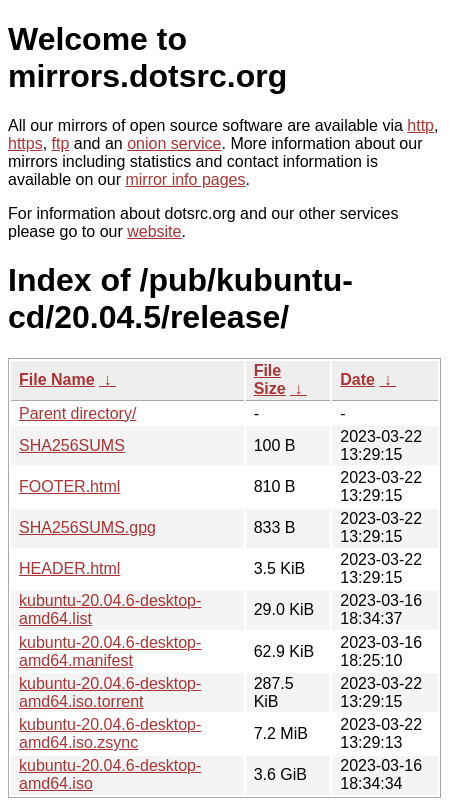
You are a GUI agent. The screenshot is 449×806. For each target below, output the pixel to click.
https (25, 143)
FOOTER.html (69, 486)
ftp (61, 143)
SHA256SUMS (72, 445)
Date (357, 379)
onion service (174, 143)
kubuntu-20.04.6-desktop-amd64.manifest (110, 651)
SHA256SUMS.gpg (87, 527)
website (154, 231)
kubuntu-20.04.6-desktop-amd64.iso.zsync (110, 733)
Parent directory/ (77, 413)
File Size (270, 379)
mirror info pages (185, 179)
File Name (57, 379)
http (420, 125)
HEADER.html (69, 568)
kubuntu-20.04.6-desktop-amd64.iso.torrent (110, 692)
